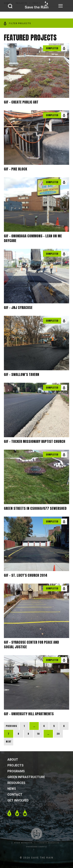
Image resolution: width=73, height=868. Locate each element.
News (12, 789)
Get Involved (18, 800)
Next (9, 742)
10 (38, 734)
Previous (11, 726)
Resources (16, 783)
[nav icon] (61, 6)
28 (58, 734)
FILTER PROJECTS (18, 23)
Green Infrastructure (26, 777)
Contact (15, 795)
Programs (16, 771)
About (13, 760)
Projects (15, 765)
